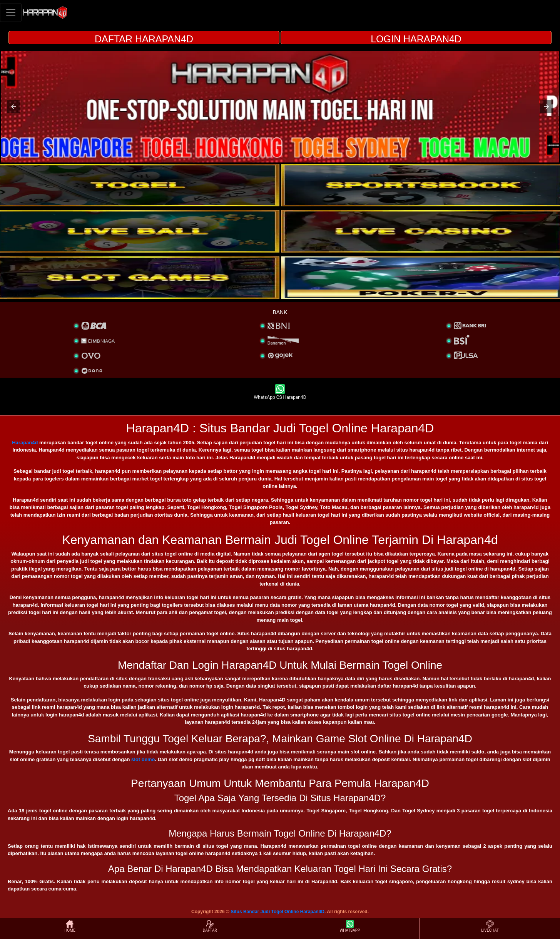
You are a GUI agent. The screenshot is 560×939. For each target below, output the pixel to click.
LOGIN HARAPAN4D (416, 39)
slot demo (143, 759)
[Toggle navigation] (11, 13)
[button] (13, 107)
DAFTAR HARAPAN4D (144, 39)
